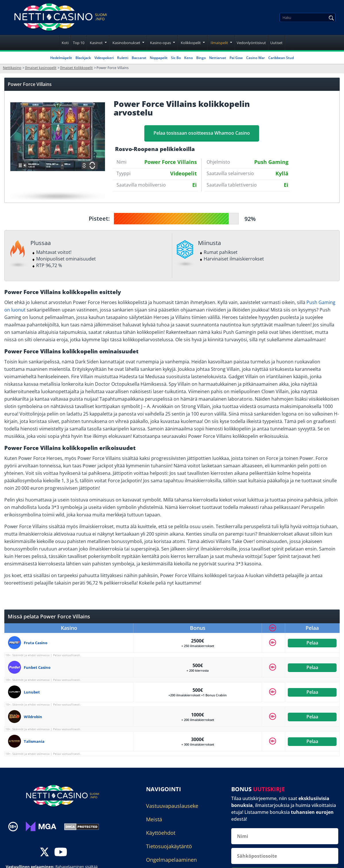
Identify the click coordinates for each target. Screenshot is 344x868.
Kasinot (96, 43)
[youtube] (61, 852)
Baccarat (139, 58)
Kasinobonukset (126, 43)
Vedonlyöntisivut (251, 43)
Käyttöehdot (161, 833)
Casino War (255, 58)
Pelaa (312, 643)
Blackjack (83, 58)
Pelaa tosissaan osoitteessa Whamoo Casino (202, 133)
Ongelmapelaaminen (171, 860)
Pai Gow (236, 58)
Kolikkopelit (191, 43)
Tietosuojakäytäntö (169, 846)
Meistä (154, 819)
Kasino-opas (161, 43)
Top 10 (79, 43)
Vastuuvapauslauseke (172, 806)
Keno (188, 58)
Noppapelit (159, 58)
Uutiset (276, 43)
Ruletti (123, 58)
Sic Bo (176, 58)
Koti (65, 43)
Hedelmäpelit (61, 58)
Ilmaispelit (219, 43)
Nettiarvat (218, 58)
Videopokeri (104, 58)
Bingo (201, 58)
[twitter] (44, 852)
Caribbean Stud (281, 58)
